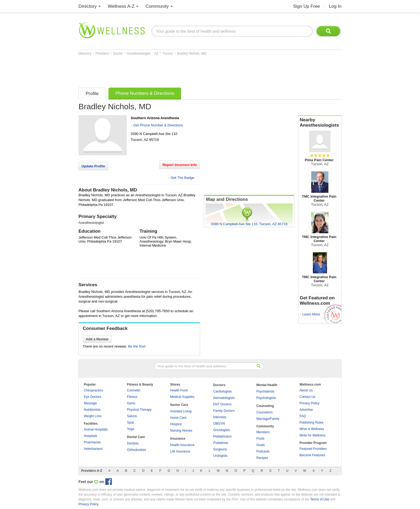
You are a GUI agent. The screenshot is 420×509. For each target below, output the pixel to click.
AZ (157, 54)
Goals (260, 445)
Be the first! (137, 346)
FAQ (303, 416)
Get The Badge (182, 178)
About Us (306, 390)
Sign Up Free (306, 6)
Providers (103, 54)
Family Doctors (224, 411)
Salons (132, 416)
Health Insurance (182, 445)
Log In (335, 6)
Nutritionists (92, 410)
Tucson (168, 54)
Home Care (178, 418)
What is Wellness (312, 429)
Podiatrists (221, 443)
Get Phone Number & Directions (158, 125)
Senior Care (179, 405)
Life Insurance (180, 451)
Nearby (320, 123)
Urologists (220, 456)
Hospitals (90, 436)
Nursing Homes (181, 431)
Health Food (179, 390)
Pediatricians (222, 436)
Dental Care (136, 437)
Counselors (265, 412)
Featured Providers (313, 449)
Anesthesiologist (139, 54)
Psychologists (266, 398)
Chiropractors (93, 390)
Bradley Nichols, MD (192, 54)
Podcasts (263, 451)
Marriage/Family (268, 419)
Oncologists (222, 430)
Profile (92, 94)
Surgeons (220, 449)
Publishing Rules (311, 423)
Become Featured (312, 455)
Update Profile (93, 166)
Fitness (132, 397)
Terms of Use (320, 499)
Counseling (265, 406)
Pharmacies (92, 442)
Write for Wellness (312, 435)
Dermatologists (224, 398)
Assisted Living (181, 411)
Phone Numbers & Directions (145, 93)
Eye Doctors (93, 397)
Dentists (133, 443)
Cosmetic (134, 390)
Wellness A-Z (121, 6)
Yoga (131, 429)
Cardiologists (222, 391)
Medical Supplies (182, 397)
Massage (90, 403)
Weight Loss (93, 416)
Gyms (131, 403)
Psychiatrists (265, 391)
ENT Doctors (222, 404)
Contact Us (307, 397)
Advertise (306, 410)
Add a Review (97, 339)
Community (157, 6)
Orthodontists (136, 450)
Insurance (178, 439)
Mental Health (267, 385)
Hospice (176, 424)
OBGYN (219, 424)
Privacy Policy (310, 403)
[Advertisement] (176, 70)
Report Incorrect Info (180, 165)
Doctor (119, 54)
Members (263, 432)
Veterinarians (93, 449)
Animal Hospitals (96, 429)
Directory (88, 6)
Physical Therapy (139, 410)
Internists (220, 417)
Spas (131, 423)
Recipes (262, 458)
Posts (260, 439)
